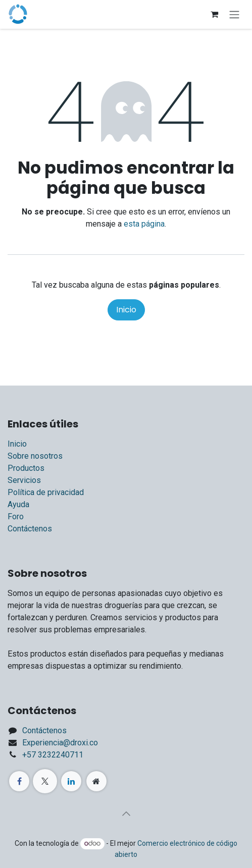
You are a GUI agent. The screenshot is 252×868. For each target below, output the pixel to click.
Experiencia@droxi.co (60, 743)
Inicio (126, 310)
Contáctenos (30, 529)
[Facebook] (19, 781)
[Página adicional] (96, 781)
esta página (144, 224)
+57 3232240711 (53, 755)
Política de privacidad (46, 492)
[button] (126, 813)
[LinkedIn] (71, 781)
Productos (26, 468)
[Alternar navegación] (234, 14)
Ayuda (18, 504)
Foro (16, 517)
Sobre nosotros (35, 456)
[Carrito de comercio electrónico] (214, 14)
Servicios (24, 480)
